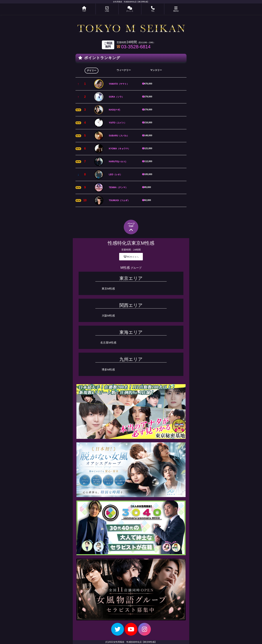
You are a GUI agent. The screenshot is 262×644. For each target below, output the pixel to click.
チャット (130, 9)
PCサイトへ (131, 256)
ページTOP (131, 227)
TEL (153, 9)
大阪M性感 (108, 316)
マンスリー (156, 70)
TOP (84, 9)
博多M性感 (108, 369)
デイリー (92, 70)
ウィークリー (124, 70)
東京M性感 (108, 289)
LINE (107, 9)
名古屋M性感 (108, 343)
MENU (176, 9)
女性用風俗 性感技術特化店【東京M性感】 (131, 2)
